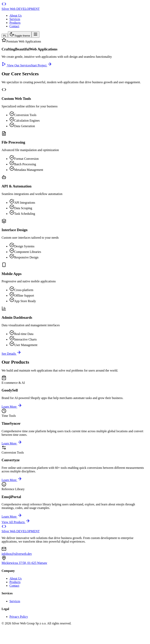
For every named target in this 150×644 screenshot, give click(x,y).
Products (15, 23)
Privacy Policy (19, 617)
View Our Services (16, 65)
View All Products (16, 522)
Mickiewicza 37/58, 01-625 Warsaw (24, 563)
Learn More (12, 407)
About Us (16, 16)
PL (5, 36)
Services (15, 19)
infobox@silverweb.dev (17, 554)
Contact (14, 26)
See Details (11, 354)
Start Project (42, 65)
